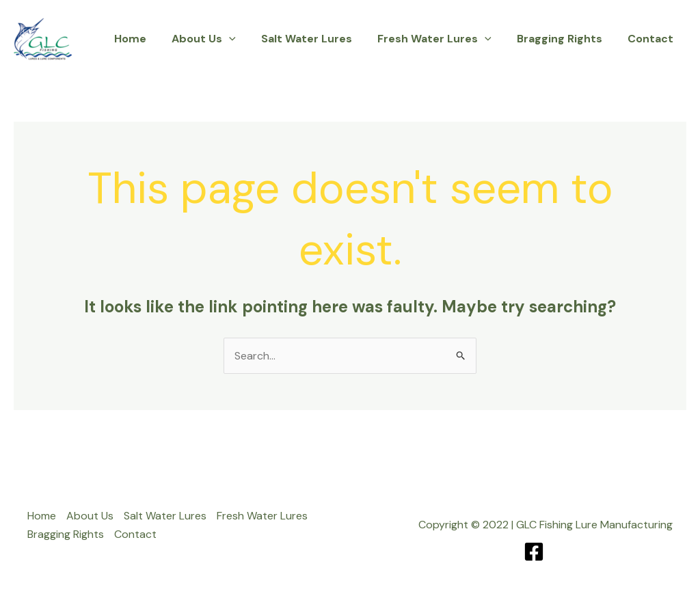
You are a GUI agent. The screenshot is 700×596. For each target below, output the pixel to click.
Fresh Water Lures (443, 39)
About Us (220, 39)
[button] (245, 39)
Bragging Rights (565, 39)
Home (150, 39)
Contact (652, 39)
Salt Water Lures (319, 39)
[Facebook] (534, 552)
